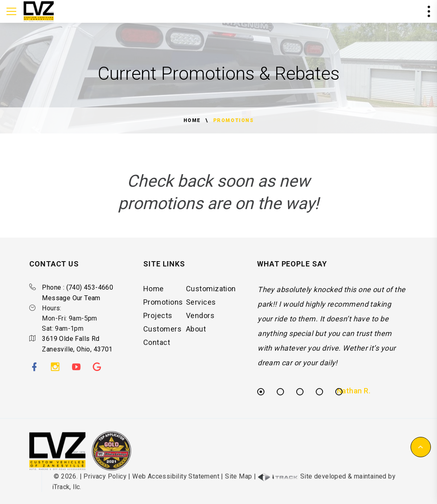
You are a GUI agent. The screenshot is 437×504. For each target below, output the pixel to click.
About (196, 332)
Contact (157, 345)
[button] (421, 447)
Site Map (238, 481)
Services (201, 305)
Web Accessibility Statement (176, 481)
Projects (158, 318)
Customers (162, 332)
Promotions (163, 305)
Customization (211, 291)
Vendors (200, 318)
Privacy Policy (105, 481)
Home (192, 120)
